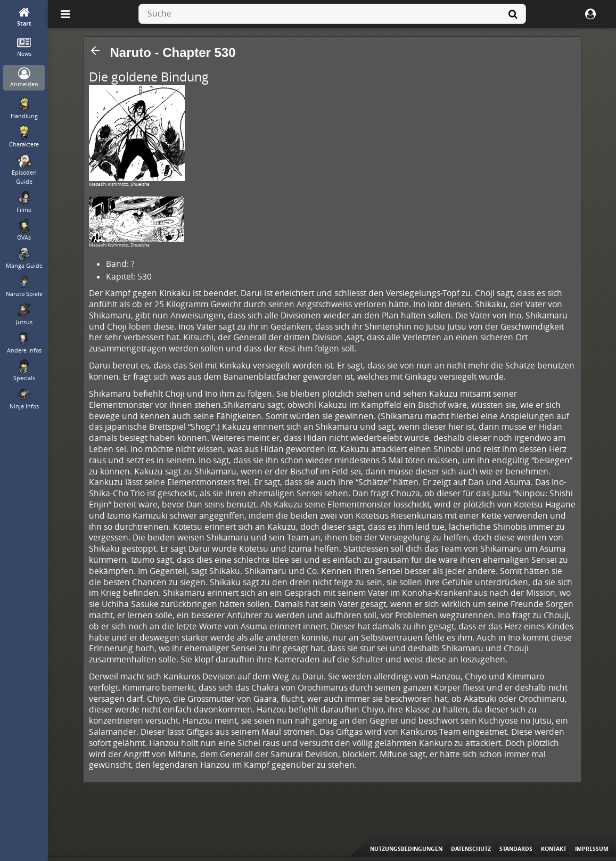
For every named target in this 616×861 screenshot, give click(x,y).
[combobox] (332, 14)
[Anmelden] (24, 78)
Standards (516, 849)
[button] (95, 51)
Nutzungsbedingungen (406, 849)
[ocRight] (590, 14)
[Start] (24, 17)
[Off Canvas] (65, 14)
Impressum (592, 849)
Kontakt (554, 849)
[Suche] (513, 14)
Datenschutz (471, 849)
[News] (24, 48)
